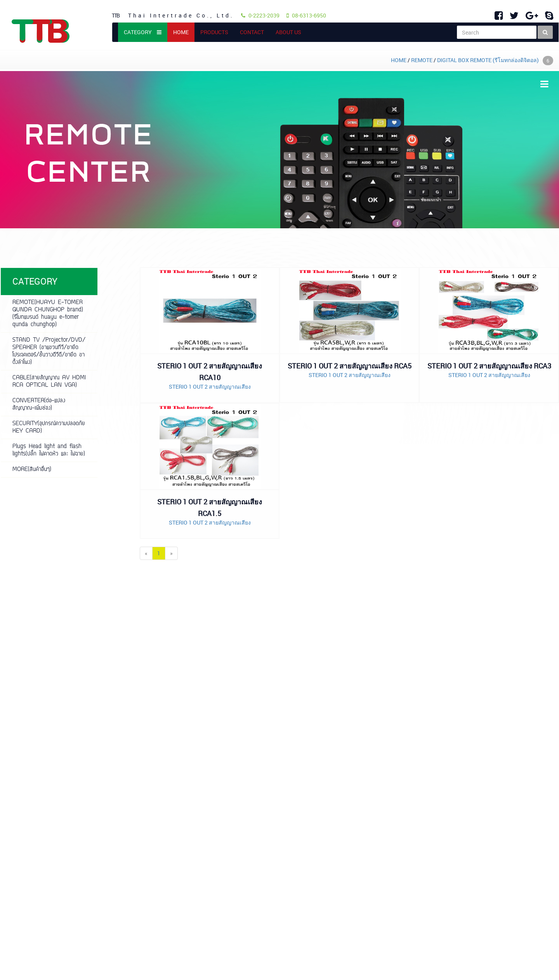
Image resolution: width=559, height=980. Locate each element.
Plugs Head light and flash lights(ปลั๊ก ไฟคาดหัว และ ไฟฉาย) (49, 450)
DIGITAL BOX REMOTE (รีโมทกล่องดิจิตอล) (495, 60)
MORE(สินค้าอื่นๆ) (32, 470)
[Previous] (146, 553)
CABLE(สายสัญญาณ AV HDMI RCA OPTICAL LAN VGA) (49, 382)
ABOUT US (288, 32)
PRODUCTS (214, 32)
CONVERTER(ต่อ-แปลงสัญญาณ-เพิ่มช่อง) (39, 405)
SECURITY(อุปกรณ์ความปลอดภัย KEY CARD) (49, 427)
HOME (184, 32)
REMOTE (422, 60)
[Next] (171, 553)
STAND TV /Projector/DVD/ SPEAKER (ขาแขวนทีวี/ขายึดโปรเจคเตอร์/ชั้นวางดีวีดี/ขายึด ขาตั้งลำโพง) (49, 351)
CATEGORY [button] (143, 32)
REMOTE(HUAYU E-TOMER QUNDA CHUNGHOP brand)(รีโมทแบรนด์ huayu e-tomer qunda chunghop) (48, 314)
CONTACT (252, 32)
